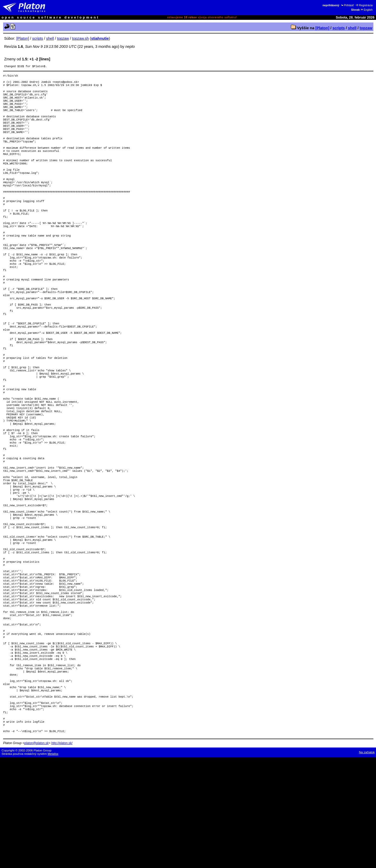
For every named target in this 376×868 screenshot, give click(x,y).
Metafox (53, 865)
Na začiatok (367, 863)
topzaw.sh (80, 38)
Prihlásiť (347, 5)
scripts (339, 28)
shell (352, 28)
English (366, 10)
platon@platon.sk (36, 854)
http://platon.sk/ (62, 854)
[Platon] (322, 28)
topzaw (366, 28)
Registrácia (364, 5)
